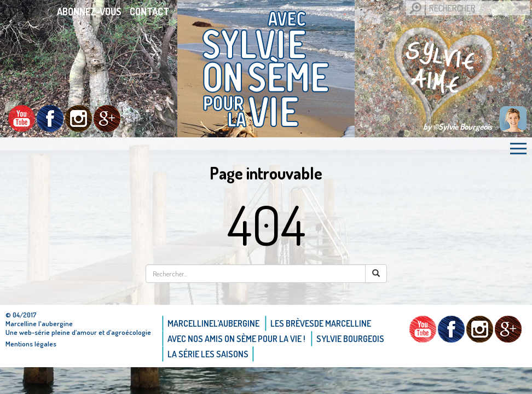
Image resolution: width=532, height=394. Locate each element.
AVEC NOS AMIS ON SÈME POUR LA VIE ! (236, 339)
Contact (149, 11)
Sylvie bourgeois (350, 339)
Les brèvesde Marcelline (321, 323)
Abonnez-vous (89, 11)
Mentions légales (31, 344)
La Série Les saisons (208, 354)
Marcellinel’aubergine (213, 323)
